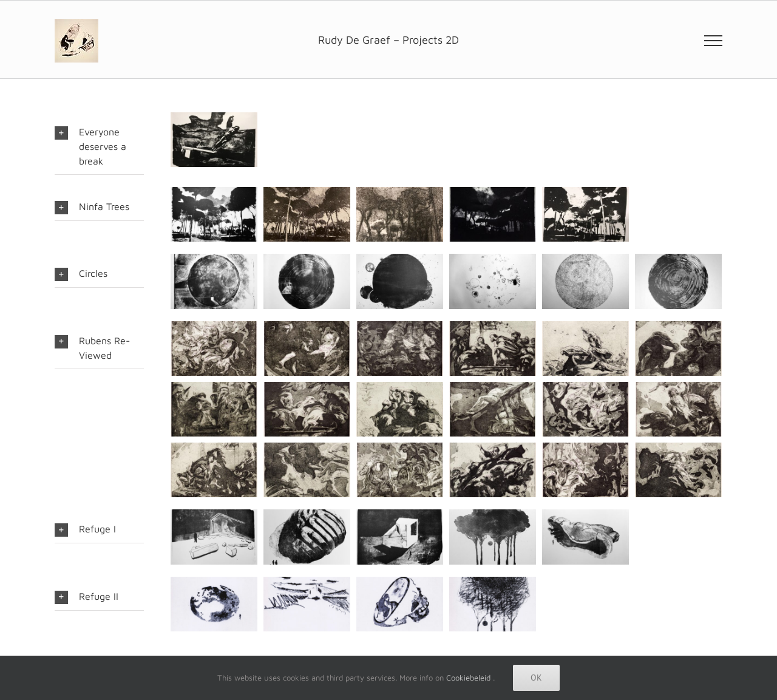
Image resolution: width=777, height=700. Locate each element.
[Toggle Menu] (714, 41)
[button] (99, 146)
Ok (536, 678)
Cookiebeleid (468, 678)
